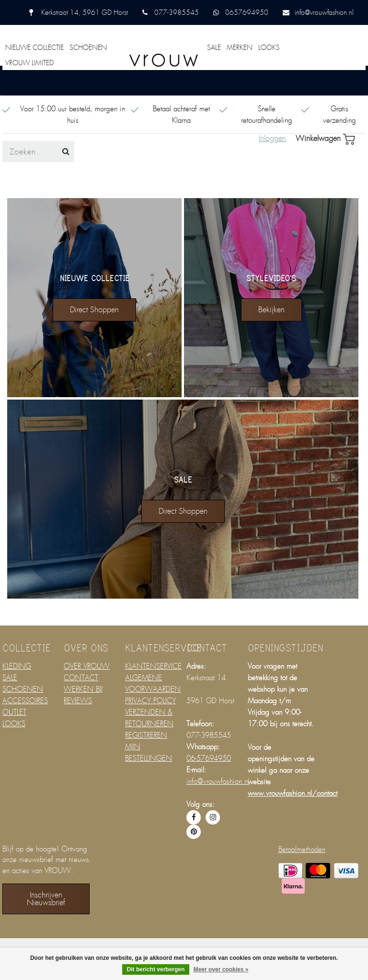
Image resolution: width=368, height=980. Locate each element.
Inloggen (272, 139)
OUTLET (14, 712)
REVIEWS (78, 701)
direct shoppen (94, 310)
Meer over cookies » (221, 969)
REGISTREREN (146, 735)
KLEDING (17, 666)
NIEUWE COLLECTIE (34, 47)
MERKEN (240, 47)
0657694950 (247, 12)
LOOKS (269, 47)
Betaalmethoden (302, 850)
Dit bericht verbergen (156, 969)
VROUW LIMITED (29, 63)
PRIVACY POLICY (150, 701)
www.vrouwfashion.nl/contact (293, 793)
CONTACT (81, 678)
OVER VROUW (87, 666)
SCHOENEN (88, 47)
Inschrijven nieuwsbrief (46, 899)
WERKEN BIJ (83, 689)
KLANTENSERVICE (153, 666)
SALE (214, 47)
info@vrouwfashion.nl (324, 12)
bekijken (271, 310)
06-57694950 (209, 758)
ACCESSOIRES (25, 701)
